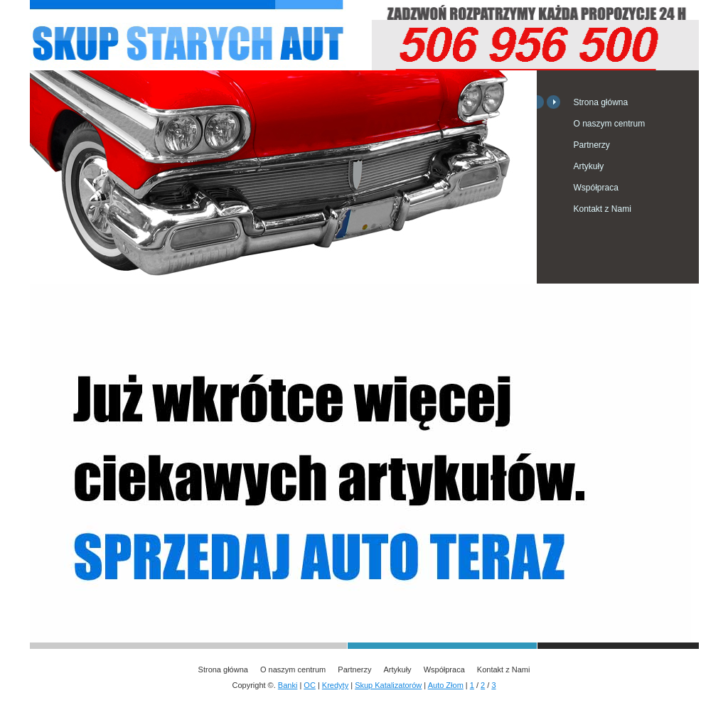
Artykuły (589, 166)
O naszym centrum (610, 124)
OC (310, 685)
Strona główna (601, 102)
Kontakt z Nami (603, 209)
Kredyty (335, 685)
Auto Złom (446, 685)
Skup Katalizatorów (388, 685)
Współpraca (596, 188)
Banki (288, 685)
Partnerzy (592, 145)
